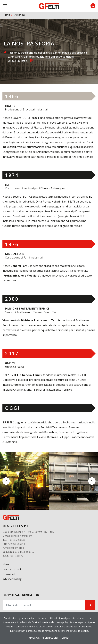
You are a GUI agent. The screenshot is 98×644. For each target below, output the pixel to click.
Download (9, 574)
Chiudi (65, 638)
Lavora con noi (12, 569)
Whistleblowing (12, 579)
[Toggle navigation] (5, 6)
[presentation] (6, 481)
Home (6, 15)
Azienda (20, 15)
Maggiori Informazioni (44, 638)
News (6, 564)
